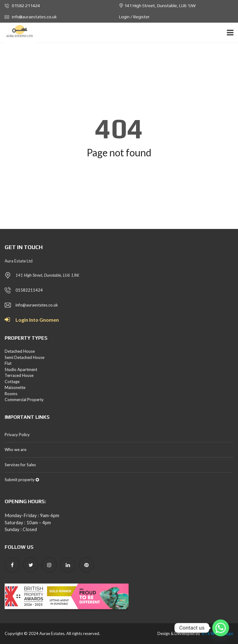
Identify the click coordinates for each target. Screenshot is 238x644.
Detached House (20, 351)
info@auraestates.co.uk (31, 17)
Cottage (12, 382)
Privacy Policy (17, 435)
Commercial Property (24, 400)
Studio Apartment (21, 369)
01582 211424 (22, 6)
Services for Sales (20, 465)
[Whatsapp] (221, 628)
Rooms (11, 394)
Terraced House (19, 375)
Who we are (15, 449)
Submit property (22, 480)
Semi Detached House (24, 357)
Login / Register (134, 17)
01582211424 (29, 290)
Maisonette (15, 387)
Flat (8, 363)
